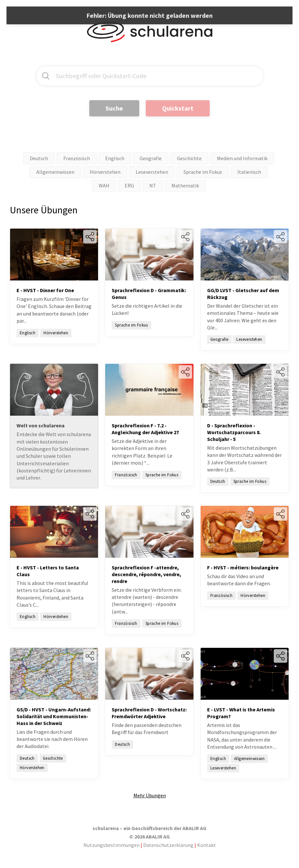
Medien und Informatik (242, 158)
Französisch (77, 158)
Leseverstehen (152, 172)
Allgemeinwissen (55, 172)
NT (153, 185)
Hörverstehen (105, 172)
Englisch (115, 158)
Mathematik (185, 185)
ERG (129, 185)
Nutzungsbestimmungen (112, 845)
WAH (104, 185)
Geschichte (189, 158)
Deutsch (39, 158)
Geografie (151, 158)
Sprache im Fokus (203, 172)
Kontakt (206, 845)
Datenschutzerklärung (168, 845)
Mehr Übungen (150, 795)
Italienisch (249, 172)
